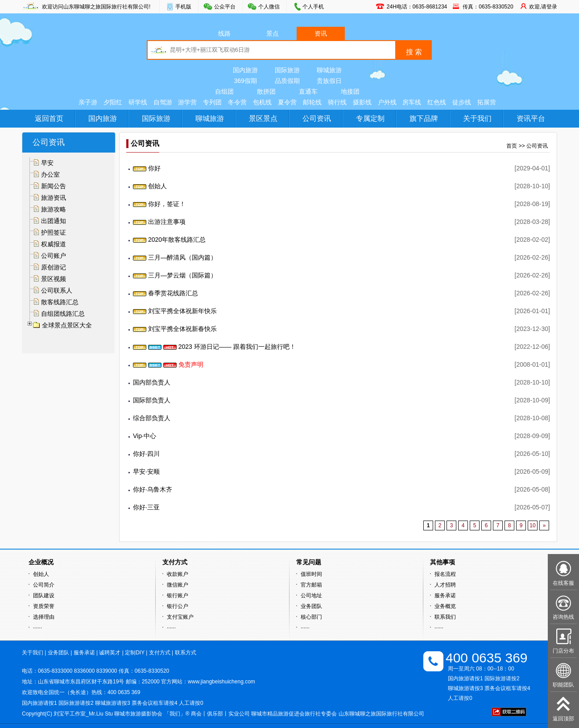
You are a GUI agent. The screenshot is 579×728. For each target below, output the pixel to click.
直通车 (308, 91)
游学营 (187, 102)
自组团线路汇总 (63, 314)
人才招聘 (445, 585)
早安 (47, 163)
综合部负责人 (152, 418)
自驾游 (163, 102)
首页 (512, 146)
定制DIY (135, 653)
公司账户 (54, 256)
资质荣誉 (44, 606)
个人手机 (313, 7)
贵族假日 (329, 81)
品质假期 (287, 81)
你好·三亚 (146, 507)
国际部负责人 (152, 400)
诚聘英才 (110, 653)
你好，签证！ (159, 204)
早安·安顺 (146, 472)
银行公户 (178, 606)
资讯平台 (531, 118)
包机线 (262, 102)
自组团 (224, 91)
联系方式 (186, 653)
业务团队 (311, 606)
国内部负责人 (152, 382)
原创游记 (54, 267)
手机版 (183, 7)
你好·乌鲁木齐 (153, 489)
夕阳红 (113, 102)
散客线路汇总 (60, 302)
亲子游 (88, 102)
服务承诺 (445, 596)
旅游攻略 (54, 209)
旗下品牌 (424, 118)
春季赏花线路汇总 (165, 293)
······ (37, 628)
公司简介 (44, 585)
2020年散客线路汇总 (169, 240)
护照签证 (54, 232)
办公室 (50, 174)
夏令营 (287, 102)
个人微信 (269, 7)
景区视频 (54, 279)
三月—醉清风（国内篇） (175, 257)
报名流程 (445, 574)
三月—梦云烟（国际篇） (175, 275)
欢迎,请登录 (543, 7)
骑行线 (337, 102)
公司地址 (311, 596)
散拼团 (266, 91)
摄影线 (362, 102)
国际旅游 (287, 70)
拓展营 (487, 102)
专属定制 (370, 118)
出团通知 (54, 221)
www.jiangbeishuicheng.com (221, 682)
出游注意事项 (159, 222)
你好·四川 (146, 454)
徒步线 (462, 102)
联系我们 (445, 617)
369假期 (245, 81)
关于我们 (477, 118)
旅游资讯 (54, 198)
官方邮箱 (311, 585)
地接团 (350, 91)
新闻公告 (54, 186)
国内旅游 (245, 70)
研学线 (138, 102)
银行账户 (178, 596)
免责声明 (168, 364)
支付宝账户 (180, 617)
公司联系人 (57, 290)
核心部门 (311, 617)
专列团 (212, 102)
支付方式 (160, 653)
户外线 (387, 102)
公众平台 (225, 7)
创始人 (150, 186)
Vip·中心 (145, 436)
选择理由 (44, 617)
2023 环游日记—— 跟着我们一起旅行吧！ (214, 347)
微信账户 (178, 585)
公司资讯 (317, 118)
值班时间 (311, 574)
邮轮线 (312, 102)
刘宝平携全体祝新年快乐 (175, 311)
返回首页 (49, 118)
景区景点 (263, 118)
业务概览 (445, 606)
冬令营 (237, 102)
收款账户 (178, 574)
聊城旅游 (329, 70)
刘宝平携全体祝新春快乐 (175, 329)
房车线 (412, 102)
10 (532, 525)
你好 (147, 168)
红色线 (437, 102)
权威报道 (54, 244)
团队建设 (44, 596)
